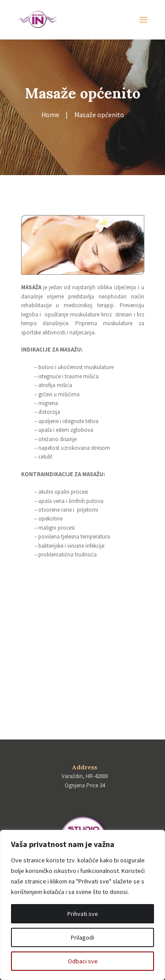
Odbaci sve (83, 961)
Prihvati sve (83, 914)
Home (50, 115)
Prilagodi (82, 937)
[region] (82, 905)
